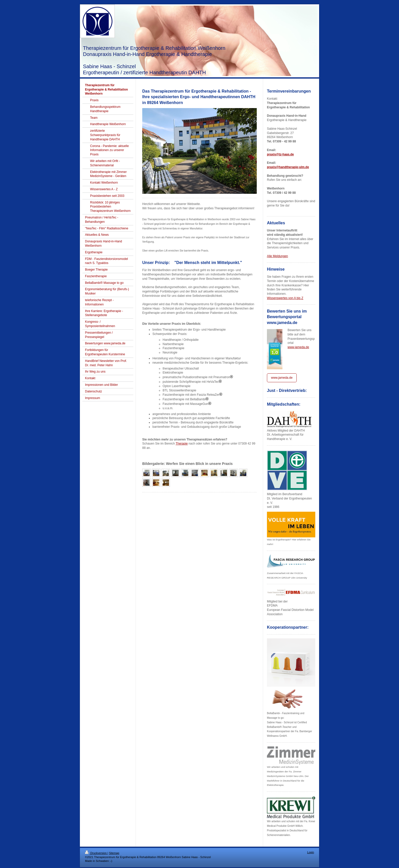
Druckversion (96, 853)
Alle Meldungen (277, 256)
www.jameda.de (298, 347)
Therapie (182, 444)
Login (311, 852)
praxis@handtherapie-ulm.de (288, 167)
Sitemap (114, 853)
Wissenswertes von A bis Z (285, 298)
